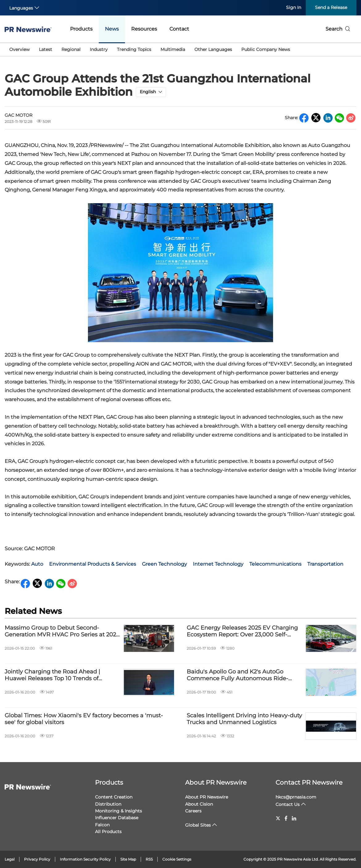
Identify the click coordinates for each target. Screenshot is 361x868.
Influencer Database (117, 818)
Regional (71, 49)
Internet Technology (218, 564)
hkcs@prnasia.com (296, 797)
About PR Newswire (216, 782)
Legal (10, 859)
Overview (19, 49)
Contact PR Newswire (309, 782)
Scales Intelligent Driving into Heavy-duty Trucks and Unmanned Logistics (244, 719)
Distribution (108, 804)
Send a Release (331, 7)
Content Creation (114, 797)
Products (81, 29)
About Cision (199, 804)
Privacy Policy (37, 859)
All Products (108, 832)
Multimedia (173, 49)
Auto (37, 564)
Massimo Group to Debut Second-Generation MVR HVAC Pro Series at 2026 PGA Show (62, 631)
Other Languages (213, 49)
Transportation (325, 564)
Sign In (294, 7)
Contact (179, 29)
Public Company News (266, 49)
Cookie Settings (177, 859)
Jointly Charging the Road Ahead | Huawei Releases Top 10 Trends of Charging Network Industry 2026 (52, 675)
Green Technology (164, 564)
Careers (193, 811)
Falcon (102, 825)
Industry (99, 49)
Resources (144, 29)
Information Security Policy (85, 859)
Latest (46, 49)
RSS (149, 859)
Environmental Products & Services (93, 564)
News (112, 29)
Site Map (128, 859)
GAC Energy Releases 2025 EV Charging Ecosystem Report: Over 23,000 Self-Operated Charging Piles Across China (242, 631)
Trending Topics (134, 49)
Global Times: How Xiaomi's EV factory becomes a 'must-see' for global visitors (84, 719)
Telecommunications (275, 564)
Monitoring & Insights (118, 811)
